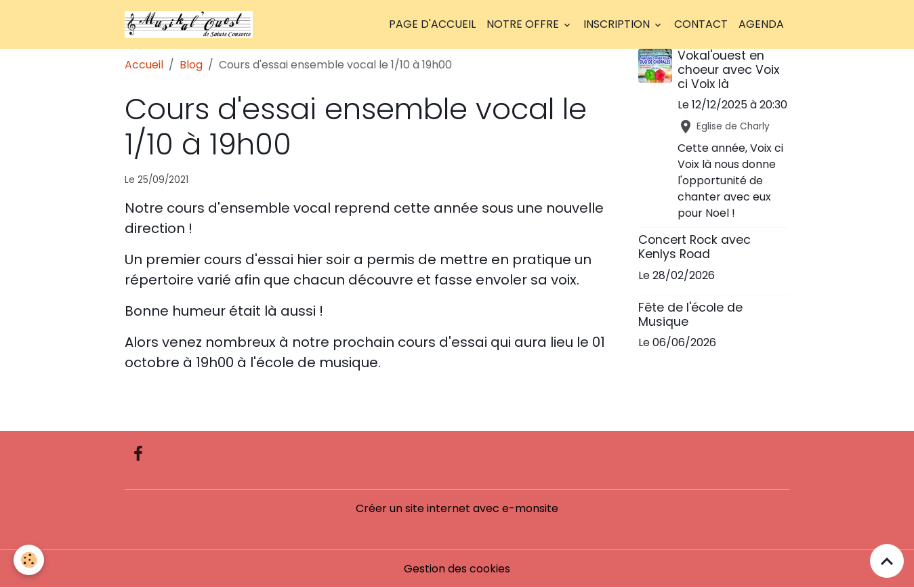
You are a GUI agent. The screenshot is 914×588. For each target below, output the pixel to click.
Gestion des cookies (457, 569)
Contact (701, 24)
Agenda (761, 24)
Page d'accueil (432, 24)
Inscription (618, 24)
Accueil (144, 65)
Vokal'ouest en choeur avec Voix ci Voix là (728, 70)
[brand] (191, 24)
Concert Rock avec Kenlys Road (694, 247)
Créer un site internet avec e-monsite (457, 508)
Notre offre (524, 24)
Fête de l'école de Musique (690, 315)
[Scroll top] (887, 561)
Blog (191, 65)
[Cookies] (29, 560)
